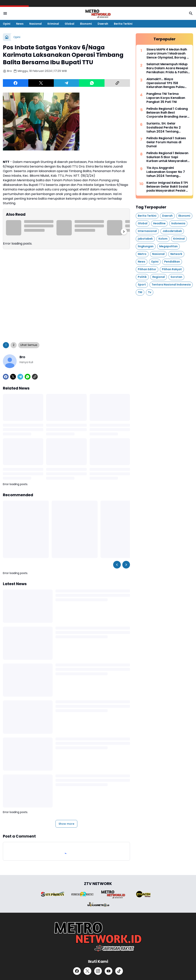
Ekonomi (86, 24)
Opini (7, 24)
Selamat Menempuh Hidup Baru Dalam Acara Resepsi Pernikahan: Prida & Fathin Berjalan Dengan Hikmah (167, 68)
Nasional (36, 24)
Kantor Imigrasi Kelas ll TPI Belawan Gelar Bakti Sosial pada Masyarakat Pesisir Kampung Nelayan (167, 187)
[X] (41, 83)
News (20, 24)
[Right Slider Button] (124, 232)
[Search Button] (191, 13)
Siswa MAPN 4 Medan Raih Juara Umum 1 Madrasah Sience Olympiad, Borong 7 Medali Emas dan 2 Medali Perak (167, 54)
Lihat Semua (29, 345)
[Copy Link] (117, 83)
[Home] (7, 37)
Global (69, 24)
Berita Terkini (123, 24)
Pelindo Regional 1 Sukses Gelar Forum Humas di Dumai (166, 142)
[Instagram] (98, 971)
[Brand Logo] (53, 894)
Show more (66, 824)
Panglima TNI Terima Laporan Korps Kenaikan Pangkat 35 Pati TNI (166, 98)
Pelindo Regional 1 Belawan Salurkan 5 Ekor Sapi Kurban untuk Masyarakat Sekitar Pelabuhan (167, 157)
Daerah (103, 24)
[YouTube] (109, 971)
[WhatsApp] (92, 83)
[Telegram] (67, 83)
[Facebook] (16, 83)
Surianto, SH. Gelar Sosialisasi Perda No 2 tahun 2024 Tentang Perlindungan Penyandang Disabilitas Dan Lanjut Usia (167, 128)
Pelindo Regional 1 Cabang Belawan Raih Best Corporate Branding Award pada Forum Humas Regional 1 (168, 113)
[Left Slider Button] (117, 565)
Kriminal (53, 24)
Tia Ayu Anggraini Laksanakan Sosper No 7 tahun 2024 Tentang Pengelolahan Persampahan (166, 172)
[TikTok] (119, 971)
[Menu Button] (5, 13)
